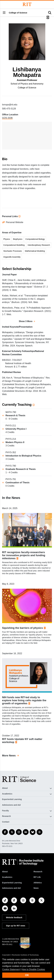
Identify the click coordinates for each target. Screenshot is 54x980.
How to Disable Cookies (33, 969)
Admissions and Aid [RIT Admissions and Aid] (11, 888)
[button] (4, 13)
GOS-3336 (7, 118)
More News (9, 756)
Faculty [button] (5, 811)
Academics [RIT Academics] (7, 877)
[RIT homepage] (23, 862)
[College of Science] (19, 779)
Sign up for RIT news (16, 926)
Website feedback (14, 917)
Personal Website (15, 222)
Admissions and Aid (11, 805)
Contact (6, 822)
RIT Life (37, 877)
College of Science (18, 13)
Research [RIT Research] (38, 872)
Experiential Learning (12, 799)
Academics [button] (7, 794)
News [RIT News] (36, 888)
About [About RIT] (5, 872)
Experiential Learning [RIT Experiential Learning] (12, 883)
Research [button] (6, 816)
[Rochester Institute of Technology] (27, 4)
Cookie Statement (11, 969)
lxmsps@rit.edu (10, 105)
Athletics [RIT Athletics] (38, 883)
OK (27, 975)
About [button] (5, 788)
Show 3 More (26, 321)
